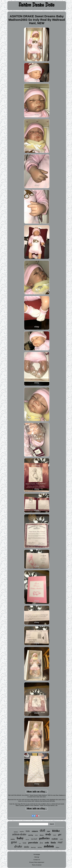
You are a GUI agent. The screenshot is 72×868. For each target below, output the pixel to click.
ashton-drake (19, 834)
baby (20, 838)
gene (14, 842)
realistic (55, 839)
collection (16, 832)
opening (31, 835)
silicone (27, 839)
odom (36, 835)
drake (18, 846)
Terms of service (37, 865)
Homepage (37, 854)
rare (49, 831)
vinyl (55, 835)
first (41, 843)
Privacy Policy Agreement (37, 862)
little (28, 831)
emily (61, 839)
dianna (42, 835)
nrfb (47, 843)
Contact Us (37, 860)
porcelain (33, 843)
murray (33, 847)
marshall (34, 839)
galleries (44, 838)
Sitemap (37, 857)
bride (25, 843)
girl (60, 835)
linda (53, 843)
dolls (27, 847)
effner (57, 847)
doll (42, 830)
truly (48, 834)
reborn (35, 831)
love (20, 843)
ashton (49, 846)
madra (22, 831)
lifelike (56, 831)
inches (40, 847)
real (60, 842)
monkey (13, 839)
